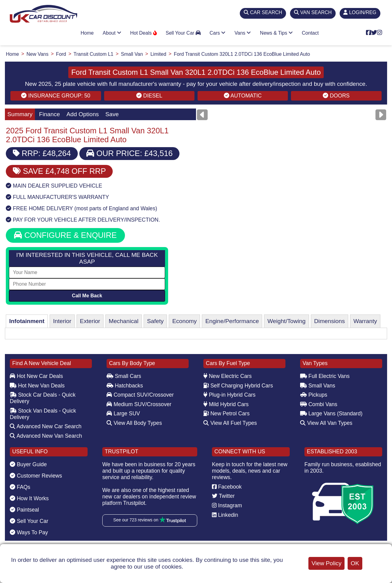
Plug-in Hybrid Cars (229, 395)
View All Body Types (134, 423)
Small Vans (318, 386)
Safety (155, 321)
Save (112, 114)
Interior (62, 321)
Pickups (314, 395)
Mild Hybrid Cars (226, 404)
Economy (184, 321)
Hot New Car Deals (36, 376)
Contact (310, 33)
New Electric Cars (228, 376)
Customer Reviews (36, 476)
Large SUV (123, 413)
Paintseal (24, 510)
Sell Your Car (183, 33)
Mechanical (124, 321)
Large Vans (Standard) (331, 413)
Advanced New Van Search (46, 436)
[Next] (381, 115)
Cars (217, 33)
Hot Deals (143, 33)
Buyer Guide (28, 464)
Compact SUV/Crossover (140, 395)
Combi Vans (319, 404)
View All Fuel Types (230, 423)
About (112, 33)
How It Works (29, 498)
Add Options (83, 114)
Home (87, 33)
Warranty (365, 321)
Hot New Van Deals (37, 386)
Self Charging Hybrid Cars (238, 386)
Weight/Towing (286, 321)
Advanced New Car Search (46, 426)
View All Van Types (326, 423)
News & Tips (276, 33)
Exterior (90, 321)
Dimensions (330, 321)
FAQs (20, 487)
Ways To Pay (29, 532)
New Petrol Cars (226, 413)
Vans (243, 33)
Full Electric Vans (325, 376)
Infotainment (27, 321)
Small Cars (124, 376)
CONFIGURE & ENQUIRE (65, 235)
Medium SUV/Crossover (139, 404)
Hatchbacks (125, 386)
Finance (49, 114)
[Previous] (202, 115)
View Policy (326, 563)
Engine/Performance (232, 321)
